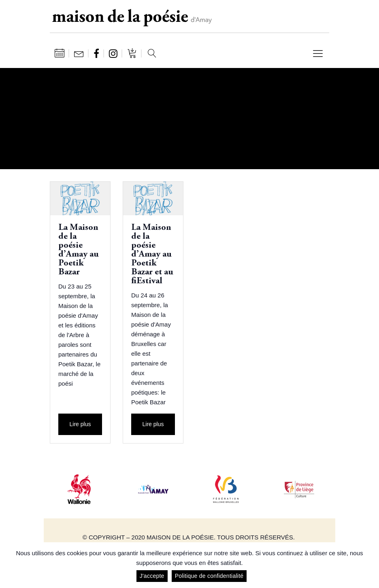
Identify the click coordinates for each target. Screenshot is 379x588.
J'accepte (152, 576)
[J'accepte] (369, 565)
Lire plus (80, 424)
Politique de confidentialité (209, 576)
